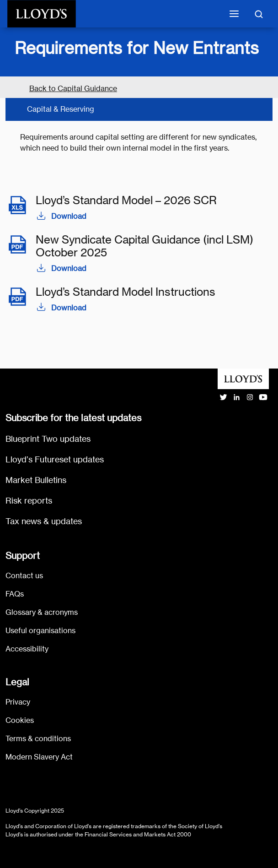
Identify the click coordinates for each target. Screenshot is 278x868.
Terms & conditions (38, 739)
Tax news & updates (44, 521)
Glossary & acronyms (42, 612)
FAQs (15, 594)
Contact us (24, 576)
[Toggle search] (259, 14)
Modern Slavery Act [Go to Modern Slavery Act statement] (39, 757)
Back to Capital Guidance (73, 89)
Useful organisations (40, 631)
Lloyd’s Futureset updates (55, 459)
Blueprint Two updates (48, 439)
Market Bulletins (36, 480)
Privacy (18, 702)
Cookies (20, 720)
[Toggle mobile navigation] (234, 14)
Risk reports (29, 501)
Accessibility (27, 649)
